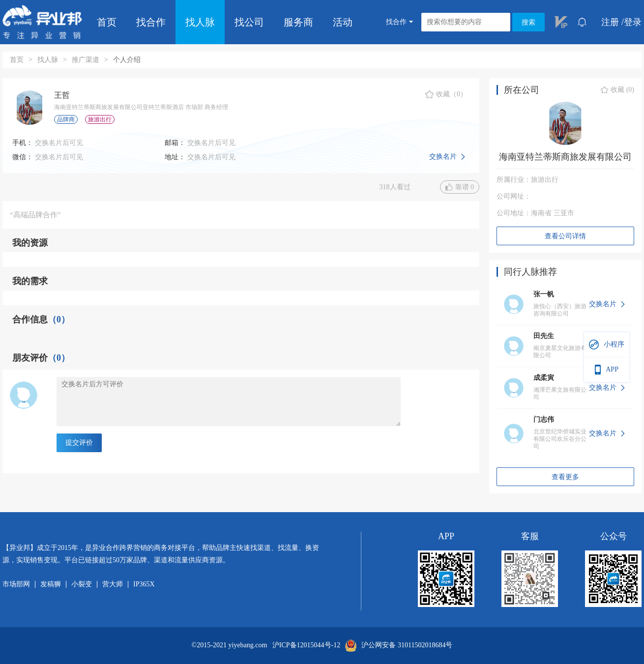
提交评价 (79, 443)
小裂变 (82, 584)
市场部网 (16, 584)
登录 (633, 22)
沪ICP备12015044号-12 (306, 645)
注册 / (613, 22)
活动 (343, 22)
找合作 (151, 22)
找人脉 (200, 22)
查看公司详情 (565, 236)
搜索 (528, 22)
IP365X (144, 584)
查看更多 (565, 477)
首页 (107, 22)
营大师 (113, 584)
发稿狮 (51, 584)
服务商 (298, 22)
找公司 (249, 22)
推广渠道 (86, 60)
